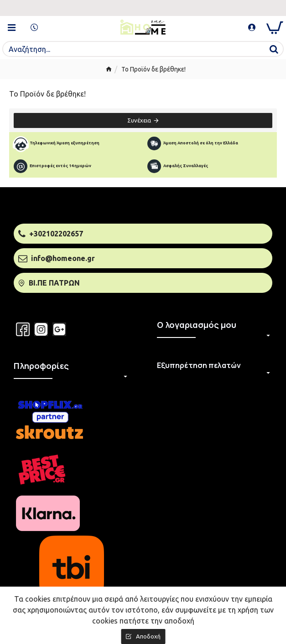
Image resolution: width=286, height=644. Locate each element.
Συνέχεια (139, 120)
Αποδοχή (148, 636)
